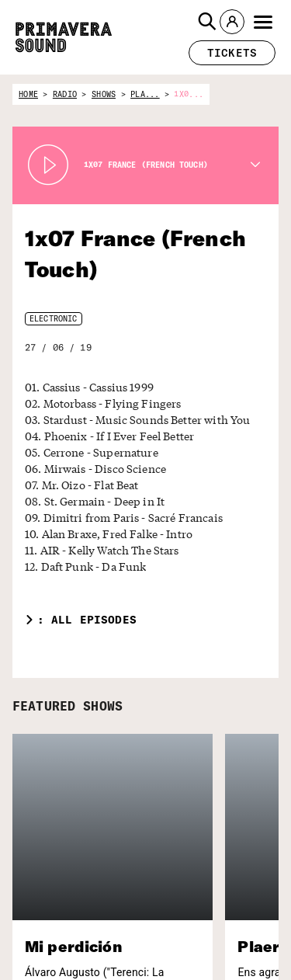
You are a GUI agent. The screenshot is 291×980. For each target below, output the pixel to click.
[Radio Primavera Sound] (234, 829)
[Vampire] (239, 964)
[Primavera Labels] (233, 903)
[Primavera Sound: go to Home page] (64, 37)
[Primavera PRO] (233, 873)
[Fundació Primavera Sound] (233, 943)
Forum (26, 967)
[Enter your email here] (88, 923)
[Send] (159, 923)
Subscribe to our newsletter (64, 883)
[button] (207, 22)
